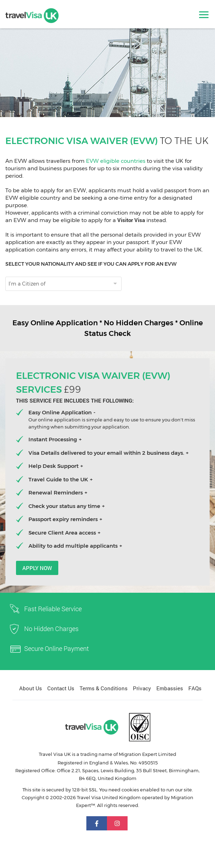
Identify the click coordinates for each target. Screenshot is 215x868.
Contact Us (61, 688)
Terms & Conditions (104, 688)
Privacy (142, 688)
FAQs (195, 688)
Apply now (37, 568)
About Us (31, 688)
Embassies (170, 688)
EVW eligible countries (116, 161)
